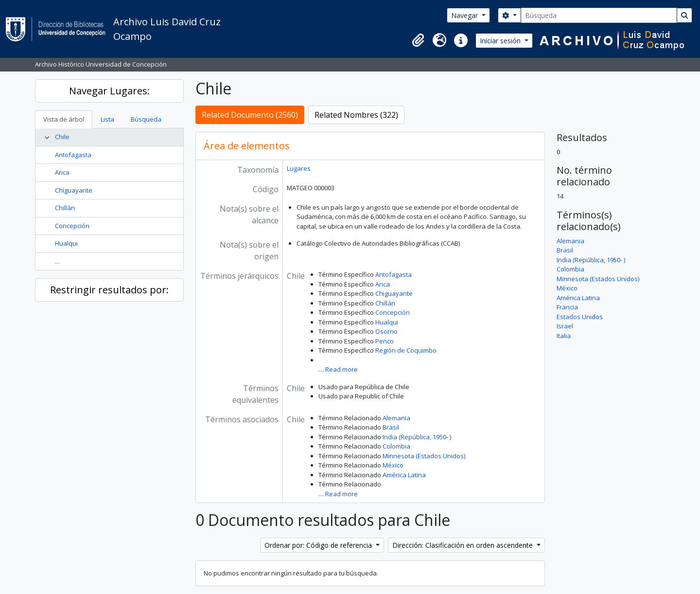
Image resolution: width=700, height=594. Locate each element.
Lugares (299, 168)
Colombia (396, 446)
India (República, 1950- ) (417, 437)
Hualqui (66, 243)
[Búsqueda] (599, 15)
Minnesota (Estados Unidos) (424, 456)
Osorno (386, 331)
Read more (341, 369)
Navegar (465, 15)
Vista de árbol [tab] (64, 119)
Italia (564, 336)
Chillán (65, 208)
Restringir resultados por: (109, 290)
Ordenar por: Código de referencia (319, 545)
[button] (418, 40)
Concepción (72, 226)
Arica (62, 172)
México (393, 465)
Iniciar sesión (501, 41)
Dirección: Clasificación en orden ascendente (464, 545)
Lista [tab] (107, 119)
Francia (567, 307)
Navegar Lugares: (109, 91)
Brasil (391, 427)
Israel (565, 326)
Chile (62, 137)
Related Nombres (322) (356, 115)
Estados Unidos (580, 317)
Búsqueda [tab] (146, 119)
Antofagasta (73, 155)
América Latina (404, 475)
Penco (385, 341)
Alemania (396, 418)
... (57, 261)
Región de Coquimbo (406, 350)
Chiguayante (74, 190)
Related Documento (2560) (250, 115)
